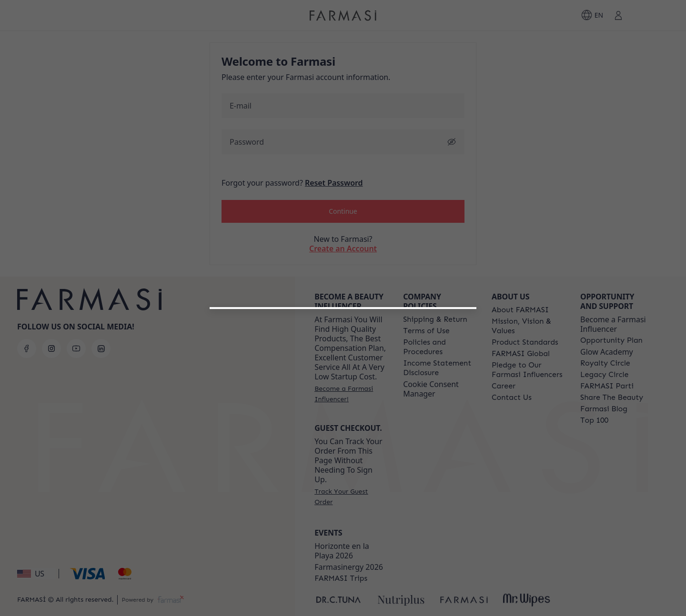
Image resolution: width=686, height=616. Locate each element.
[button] (343, 427)
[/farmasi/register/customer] (343, 451)
